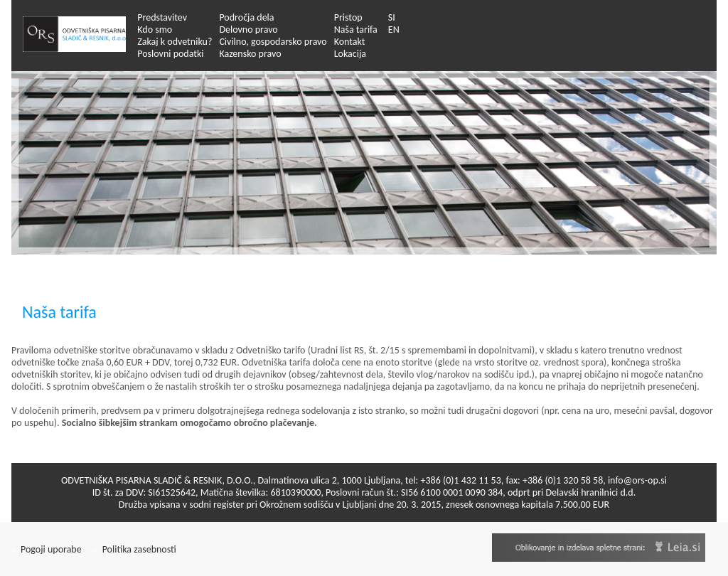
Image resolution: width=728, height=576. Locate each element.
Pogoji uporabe (47, 549)
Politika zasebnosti (135, 549)
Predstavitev (162, 17)
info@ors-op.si (637, 480)
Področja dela (246, 17)
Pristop (348, 17)
